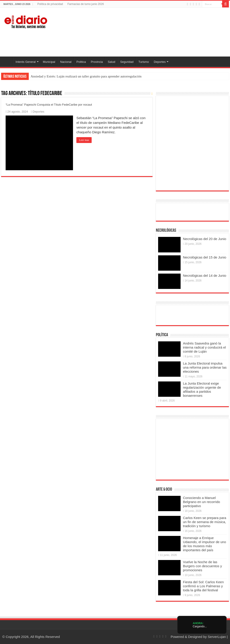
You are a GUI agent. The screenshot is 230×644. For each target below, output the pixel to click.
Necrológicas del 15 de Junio (205, 257)
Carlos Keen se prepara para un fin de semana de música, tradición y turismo (205, 522)
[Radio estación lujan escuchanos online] (192, 315)
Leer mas (84, 140)
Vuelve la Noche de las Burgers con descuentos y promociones (202, 566)
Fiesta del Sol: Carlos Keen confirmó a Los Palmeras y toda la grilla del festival (203, 586)
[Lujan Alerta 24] (115, 42)
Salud (112, 62)
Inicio (7, 61)
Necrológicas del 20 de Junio (205, 239)
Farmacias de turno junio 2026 (86, 4)
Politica (81, 62)
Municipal (49, 62)
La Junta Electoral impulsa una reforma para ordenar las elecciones (205, 367)
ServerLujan (217, 637)
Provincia (97, 62)
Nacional (66, 62)
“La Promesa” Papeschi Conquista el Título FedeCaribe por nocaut (49, 105)
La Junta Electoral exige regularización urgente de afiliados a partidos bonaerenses (202, 389)
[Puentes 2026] (192, 143)
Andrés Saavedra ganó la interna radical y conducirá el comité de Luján (204, 347)
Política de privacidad (50, 4)
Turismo (144, 62)
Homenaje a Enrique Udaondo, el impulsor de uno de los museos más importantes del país (204, 544)
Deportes (160, 62)
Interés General (26, 62)
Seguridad (127, 62)
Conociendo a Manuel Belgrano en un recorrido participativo (201, 502)
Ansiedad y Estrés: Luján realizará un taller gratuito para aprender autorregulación (86, 76)
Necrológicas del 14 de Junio (205, 276)
